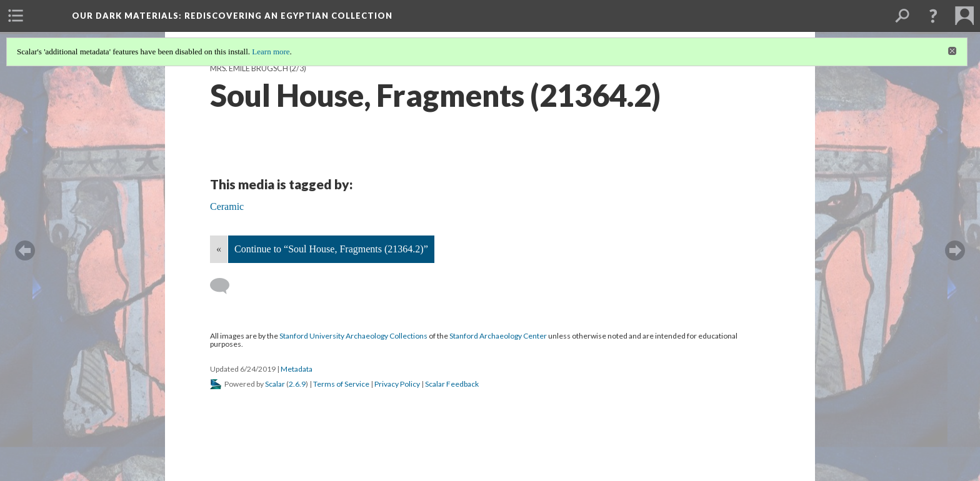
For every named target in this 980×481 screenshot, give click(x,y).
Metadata (297, 369)
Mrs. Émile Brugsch (249, 68)
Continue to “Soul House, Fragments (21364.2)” (331, 249)
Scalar (275, 384)
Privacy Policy (397, 384)
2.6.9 (297, 384)
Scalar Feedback (452, 384)
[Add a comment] (225, 286)
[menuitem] (16, 16)
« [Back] (219, 249)
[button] (933, 16)
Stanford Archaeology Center (498, 336)
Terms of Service (341, 384)
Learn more (271, 52)
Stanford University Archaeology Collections (353, 336)
